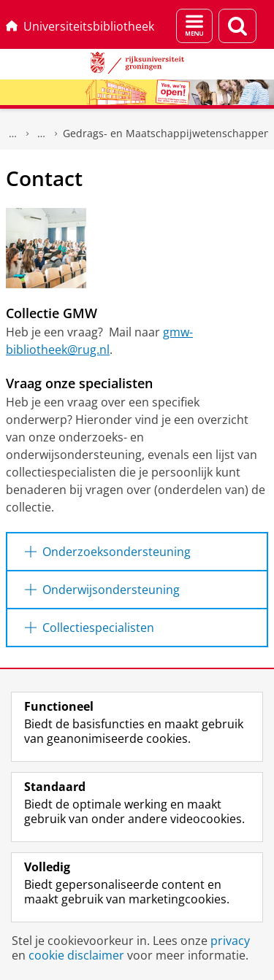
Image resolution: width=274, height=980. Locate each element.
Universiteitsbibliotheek (80, 26)
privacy (230, 941)
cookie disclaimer (76, 955)
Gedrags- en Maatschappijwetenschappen (167, 133)
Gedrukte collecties (42, 134)
